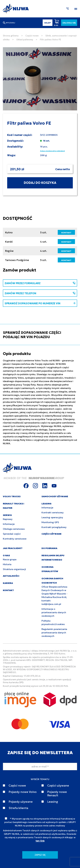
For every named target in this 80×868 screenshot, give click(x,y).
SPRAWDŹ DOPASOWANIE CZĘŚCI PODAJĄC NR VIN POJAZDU (32, 335)
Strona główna (11, 36)
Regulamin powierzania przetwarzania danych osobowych (54, 633)
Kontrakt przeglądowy (54, 527)
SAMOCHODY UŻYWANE (55, 496)
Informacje (9, 524)
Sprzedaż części (12, 534)
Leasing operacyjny (52, 517)
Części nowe (32, 36)
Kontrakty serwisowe (15, 539)
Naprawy (8, 519)
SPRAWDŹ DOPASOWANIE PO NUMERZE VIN (40, 303)
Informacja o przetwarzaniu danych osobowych (54, 612)
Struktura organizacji (14, 569)
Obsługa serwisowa (14, 529)
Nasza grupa (10, 559)
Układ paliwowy (25, 40)
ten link (40, 841)
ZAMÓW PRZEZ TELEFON (40, 293)
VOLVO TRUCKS (12, 496)
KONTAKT (66, 233)
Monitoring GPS (50, 522)
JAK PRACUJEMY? (13, 548)
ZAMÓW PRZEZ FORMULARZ (40, 283)
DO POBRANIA (49, 548)
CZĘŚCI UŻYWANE (51, 534)
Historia (7, 564)
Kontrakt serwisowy (53, 512)
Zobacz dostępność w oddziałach (52, 151)
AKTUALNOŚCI (11, 576)
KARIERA (8, 583)
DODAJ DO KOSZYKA (40, 183)
